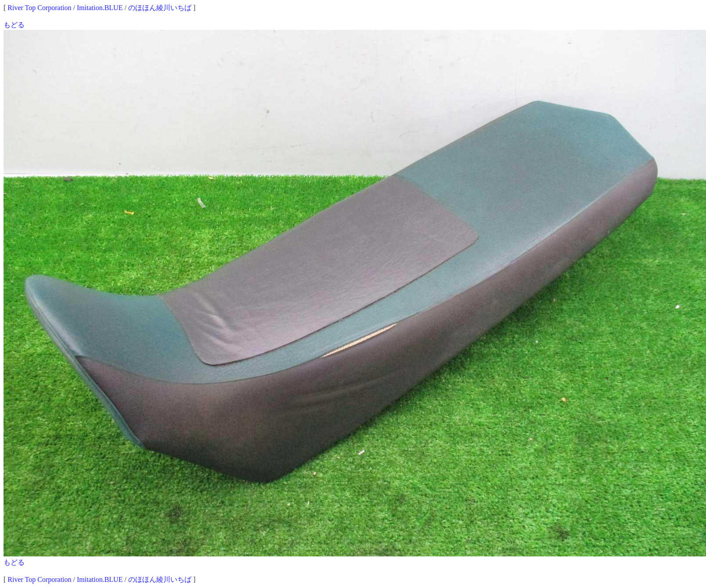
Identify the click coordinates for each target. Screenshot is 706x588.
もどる (14, 25)
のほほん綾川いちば (160, 8)
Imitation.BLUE (100, 8)
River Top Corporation (39, 8)
